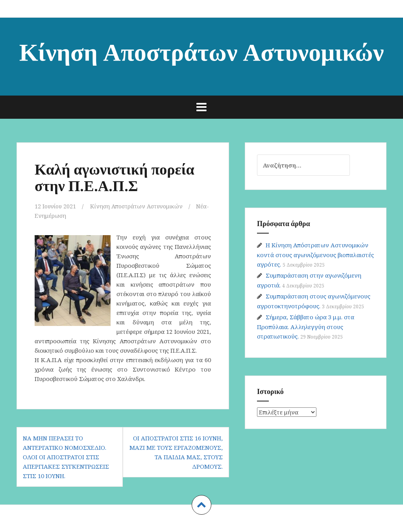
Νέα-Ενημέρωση (57, 215)
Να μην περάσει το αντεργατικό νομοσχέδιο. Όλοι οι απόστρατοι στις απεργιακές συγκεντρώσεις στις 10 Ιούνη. (66, 457)
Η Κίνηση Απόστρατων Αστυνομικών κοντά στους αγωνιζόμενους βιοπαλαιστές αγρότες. (315, 255)
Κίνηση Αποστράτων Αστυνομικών (202, 51)
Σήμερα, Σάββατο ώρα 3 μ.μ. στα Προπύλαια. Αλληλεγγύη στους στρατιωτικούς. (306, 327)
